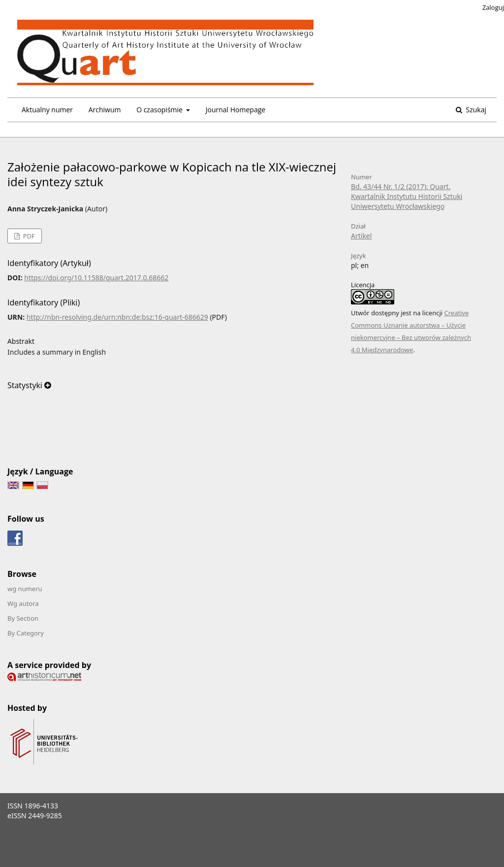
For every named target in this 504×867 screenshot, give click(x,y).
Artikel (361, 236)
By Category (26, 633)
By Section (23, 618)
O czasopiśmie (160, 110)
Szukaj (475, 110)
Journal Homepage (236, 110)
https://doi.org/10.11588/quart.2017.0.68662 (96, 278)
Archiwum (105, 110)
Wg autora (23, 603)
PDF (28, 236)
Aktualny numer (47, 110)
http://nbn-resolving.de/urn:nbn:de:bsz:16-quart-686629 (117, 317)
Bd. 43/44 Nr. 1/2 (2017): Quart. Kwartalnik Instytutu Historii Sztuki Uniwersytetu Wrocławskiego (407, 196)
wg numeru (25, 589)
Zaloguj (493, 7)
